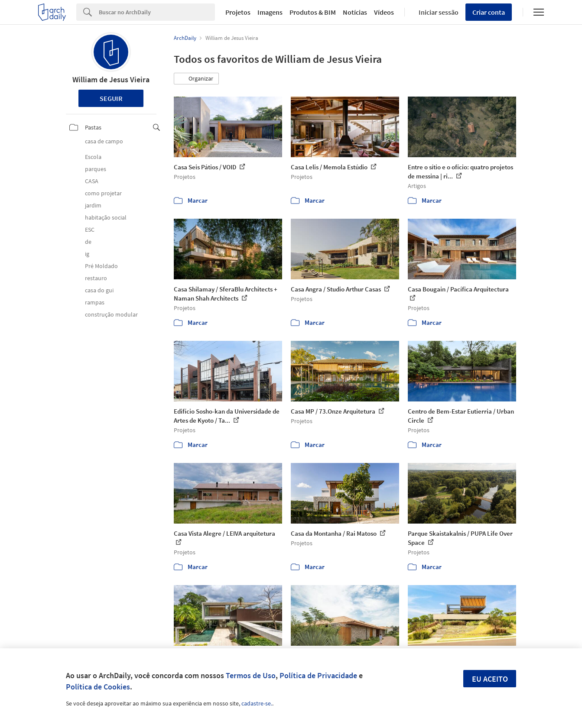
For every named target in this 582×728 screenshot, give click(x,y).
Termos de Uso (251, 675)
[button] (196, 79)
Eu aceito (490, 679)
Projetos (238, 12)
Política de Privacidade (318, 675)
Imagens (270, 12)
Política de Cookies (98, 687)
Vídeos (384, 12)
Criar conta (489, 12)
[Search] (157, 12)
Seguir (111, 98)
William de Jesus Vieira (111, 79)
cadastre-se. (257, 703)
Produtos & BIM (313, 12)
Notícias (355, 12)
